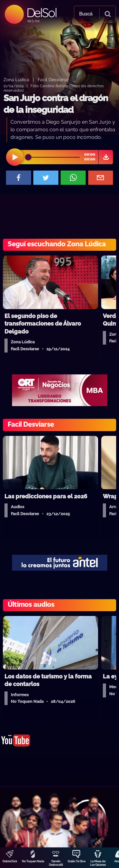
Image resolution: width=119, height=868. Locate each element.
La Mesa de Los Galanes (98, 863)
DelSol (41, 13)
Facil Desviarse (53, 79)
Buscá (86, 14)
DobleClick (10, 861)
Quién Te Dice (76, 861)
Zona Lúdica (16, 79)
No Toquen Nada (33, 861)
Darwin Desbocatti (56, 863)
